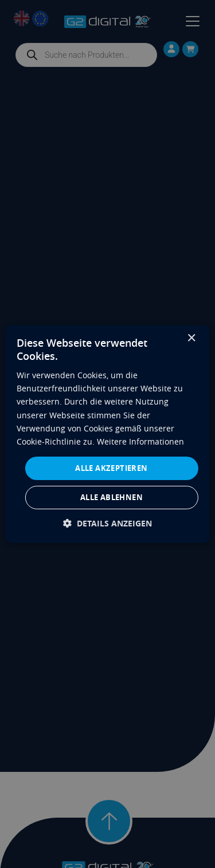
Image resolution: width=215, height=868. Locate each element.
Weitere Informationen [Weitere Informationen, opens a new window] (140, 441)
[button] (107, 523)
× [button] (191, 338)
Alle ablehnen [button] (112, 497)
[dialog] (107, 434)
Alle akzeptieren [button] (111, 468)
